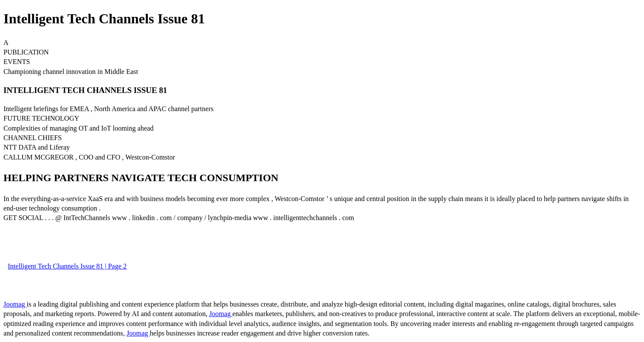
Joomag (15, 304)
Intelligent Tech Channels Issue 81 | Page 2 (67, 266)
